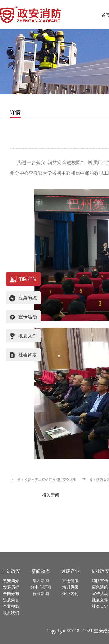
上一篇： (43, 480)
